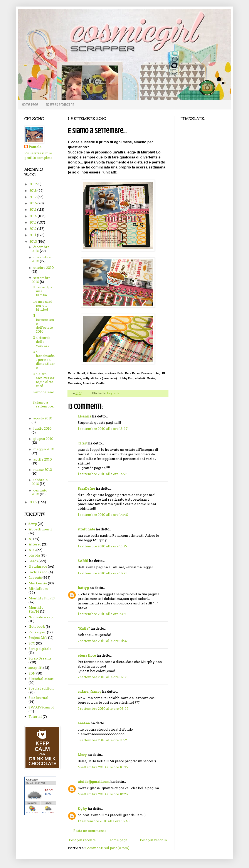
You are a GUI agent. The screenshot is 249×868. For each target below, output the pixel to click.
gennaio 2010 (39, 492)
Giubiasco (32, 779)
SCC (32, 643)
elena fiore (87, 656)
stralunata (86, 529)
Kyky (82, 809)
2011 (33, 235)
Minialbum (38, 589)
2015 (33, 210)
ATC (32, 550)
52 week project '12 (60, 105)
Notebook (37, 627)
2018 (33, 191)
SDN (32, 673)
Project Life (38, 638)
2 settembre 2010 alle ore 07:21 (103, 677)
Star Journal (39, 698)
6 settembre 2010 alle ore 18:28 (103, 794)
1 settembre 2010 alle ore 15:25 (102, 546)
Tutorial (35, 717)
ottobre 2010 (44, 268)
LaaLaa (84, 723)
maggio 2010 (44, 449)
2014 (34, 216)
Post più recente (82, 840)
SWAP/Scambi (41, 707)
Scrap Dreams (40, 658)
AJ (31, 539)
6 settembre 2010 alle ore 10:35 (103, 767)
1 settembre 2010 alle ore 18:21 (102, 573)
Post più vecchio (153, 840)
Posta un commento (90, 831)
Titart (83, 443)
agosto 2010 (43, 418)
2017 (33, 197)
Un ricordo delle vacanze (42, 342)
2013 (33, 222)
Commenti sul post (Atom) (107, 848)
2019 (33, 184)
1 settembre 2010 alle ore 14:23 (103, 474)
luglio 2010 (42, 429)
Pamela (35, 147)
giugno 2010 (43, 439)
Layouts (113, 393)
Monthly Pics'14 (36, 610)
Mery (82, 755)
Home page (30, 105)
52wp (33, 524)
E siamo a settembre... (44, 406)
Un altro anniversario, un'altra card (44, 380)
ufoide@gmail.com (94, 782)
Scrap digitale (40, 649)
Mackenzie (38, 583)
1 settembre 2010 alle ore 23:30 (103, 614)
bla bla (34, 555)
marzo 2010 (43, 470)
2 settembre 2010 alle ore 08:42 (103, 709)
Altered (35, 544)
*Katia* (84, 629)
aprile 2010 (43, 459)
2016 (33, 203)
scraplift (36, 668)
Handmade (38, 567)
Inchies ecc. (38, 572)
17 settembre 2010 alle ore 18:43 (104, 821)
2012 (33, 229)
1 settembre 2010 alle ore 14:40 (103, 515)
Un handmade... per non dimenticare (44, 360)
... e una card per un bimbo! (42, 306)
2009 (34, 502)
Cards (33, 561)
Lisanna (85, 416)
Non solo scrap (41, 617)
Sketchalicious (41, 679)
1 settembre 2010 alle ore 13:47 (103, 429)
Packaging (37, 632)
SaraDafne (86, 489)
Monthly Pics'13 (42, 598)
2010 (34, 242)
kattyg (83, 588)
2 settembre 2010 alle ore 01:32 (103, 641)
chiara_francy (90, 692)
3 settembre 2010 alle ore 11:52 (102, 740)
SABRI (83, 561)
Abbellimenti (40, 529)
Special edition (41, 688)
